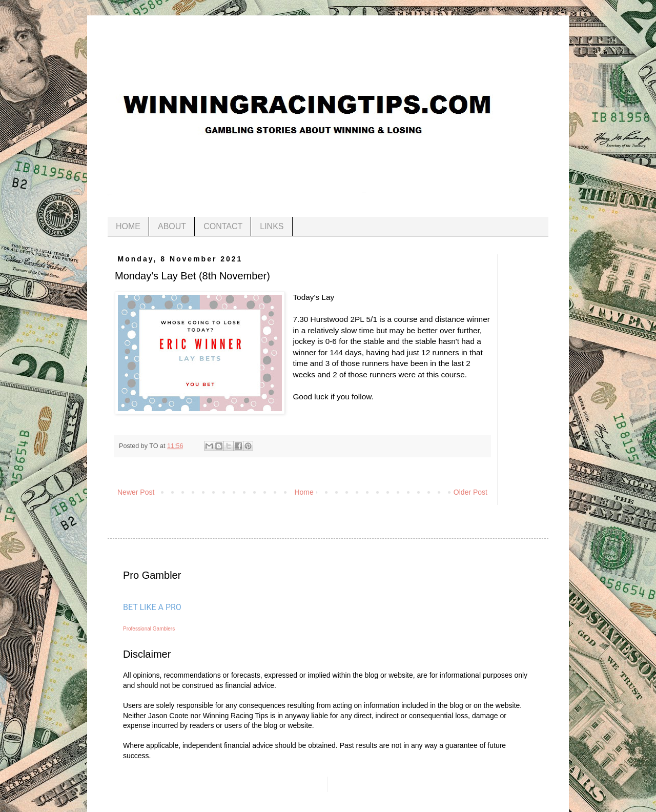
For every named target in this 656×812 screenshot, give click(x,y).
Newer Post (136, 492)
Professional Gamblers (149, 629)
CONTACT (223, 226)
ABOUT (172, 226)
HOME (128, 226)
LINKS (272, 226)
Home (304, 492)
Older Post (470, 492)
